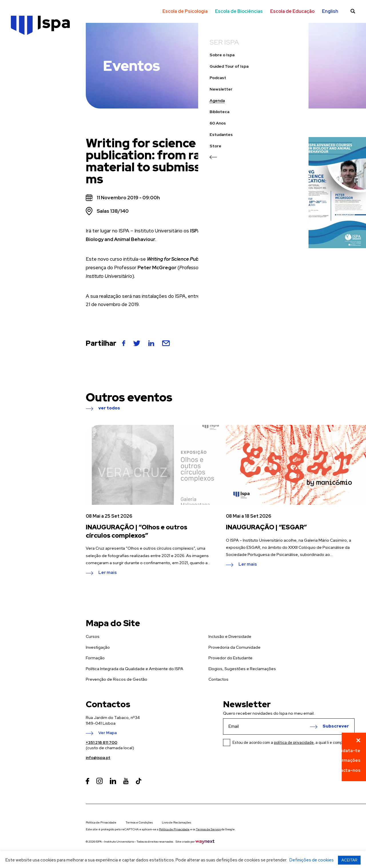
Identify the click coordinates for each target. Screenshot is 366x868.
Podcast (20, 92)
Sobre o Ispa (24, 70)
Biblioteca (21, 127)
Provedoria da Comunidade (234, 647)
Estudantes (23, 149)
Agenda (19, 115)
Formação (95, 658)
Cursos (93, 636)
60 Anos (20, 138)
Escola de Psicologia (185, 11)
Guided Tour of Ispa (31, 81)
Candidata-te (345, 751)
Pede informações (341, 760)
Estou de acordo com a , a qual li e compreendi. (294, 743)
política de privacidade (294, 743)
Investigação (98, 647)
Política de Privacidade (101, 822)
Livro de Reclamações (176, 822)
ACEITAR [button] (349, 860)
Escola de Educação (292, 11)
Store (17, 161)
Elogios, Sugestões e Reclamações (242, 669)
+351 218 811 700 (102, 742)
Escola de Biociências (239, 11)
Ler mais (108, 573)
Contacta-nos (345, 770)
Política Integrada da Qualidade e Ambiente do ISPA (135, 669)
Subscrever (336, 726)
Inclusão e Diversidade (230, 636)
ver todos (109, 408)
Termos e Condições (139, 822)
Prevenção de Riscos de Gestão (117, 679)
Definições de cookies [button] (312, 860)
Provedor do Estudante (230, 658)
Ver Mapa (108, 733)
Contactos (218, 679)
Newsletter (23, 104)
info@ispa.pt (98, 758)
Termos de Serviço (208, 829)
